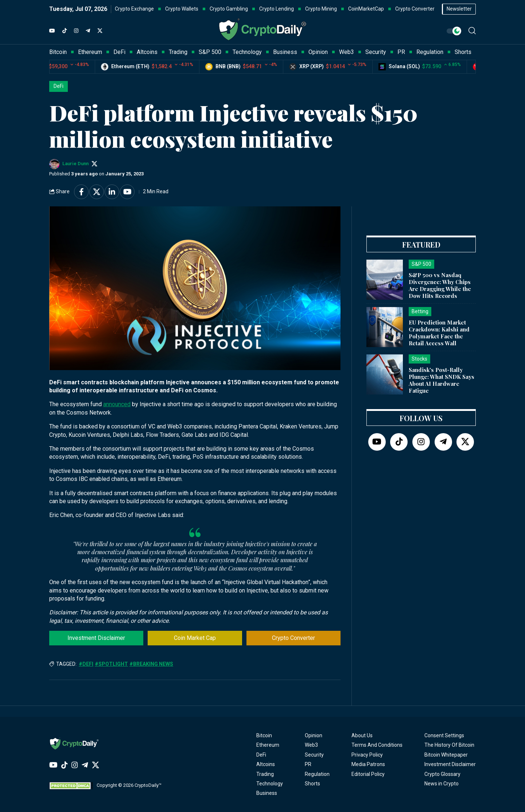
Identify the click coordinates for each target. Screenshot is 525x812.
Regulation (317, 774)
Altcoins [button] (147, 52)
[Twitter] (100, 31)
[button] (472, 31)
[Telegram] (88, 31)
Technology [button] (247, 52)
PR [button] (401, 52)
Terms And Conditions (377, 745)
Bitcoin (264, 735)
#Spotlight (111, 664)
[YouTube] (52, 31)
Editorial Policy (368, 774)
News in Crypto (442, 784)
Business (267, 793)
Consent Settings (444, 735)
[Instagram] (76, 31)
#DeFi (86, 664)
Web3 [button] (347, 52)
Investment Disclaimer (96, 638)
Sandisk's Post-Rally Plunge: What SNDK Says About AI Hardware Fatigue (442, 380)
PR (308, 764)
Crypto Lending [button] (277, 9)
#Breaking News (151, 664)
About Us (362, 735)
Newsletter (459, 9)
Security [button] (376, 52)
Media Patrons (368, 764)
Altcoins (266, 764)
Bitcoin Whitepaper (446, 755)
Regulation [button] (430, 52)
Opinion (314, 735)
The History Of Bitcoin (449, 745)
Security (314, 755)
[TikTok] (65, 31)
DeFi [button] (119, 52)
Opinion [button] (318, 52)
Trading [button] (178, 52)
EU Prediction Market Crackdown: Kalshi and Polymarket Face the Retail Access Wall (439, 333)
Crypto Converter (293, 638)
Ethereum (268, 745)
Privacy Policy (367, 755)
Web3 (311, 745)
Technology (270, 784)
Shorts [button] (463, 52)
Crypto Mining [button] (321, 9)
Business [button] (285, 52)
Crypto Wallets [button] (182, 9)
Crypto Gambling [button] (229, 9)
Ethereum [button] (90, 52)
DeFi (59, 86)
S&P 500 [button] (210, 52)
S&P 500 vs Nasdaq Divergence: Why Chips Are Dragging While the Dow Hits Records (440, 285)
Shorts (312, 784)
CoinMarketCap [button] (366, 9)
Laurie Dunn (75, 164)
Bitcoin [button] (58, 52)
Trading (265, 774)
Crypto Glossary (442, 774)
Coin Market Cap (195, 638)
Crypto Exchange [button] (134, 9)
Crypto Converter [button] (415, 9)
